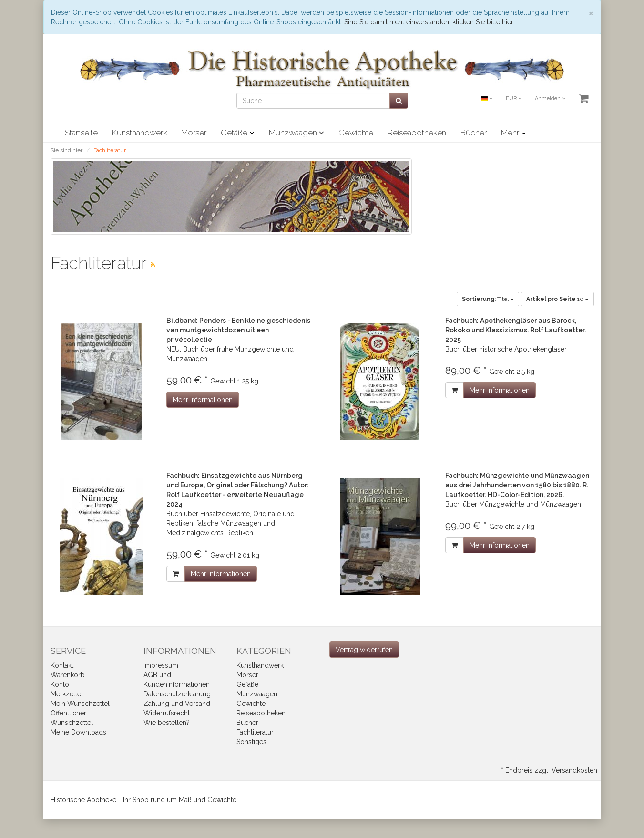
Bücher (474, 133)
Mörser (194, 133)
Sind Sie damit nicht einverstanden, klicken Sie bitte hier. (429, 22)
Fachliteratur (255, 732)
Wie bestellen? (167, 723)
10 (557, 299)
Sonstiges (251, 742)
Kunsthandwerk (139, 133)
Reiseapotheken (417, 133)
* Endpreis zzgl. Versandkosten (549, 770)
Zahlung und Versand (177, 704)
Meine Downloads (78, 732)
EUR (514, 98)
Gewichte (356, 133)
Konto (60, 684)
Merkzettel (67, 694)
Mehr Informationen (203, 400)
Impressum (161, 665)
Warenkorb (68, 675)
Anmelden (550, 98)
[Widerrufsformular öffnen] (364, 650)
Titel (488, 299)
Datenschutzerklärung (177, 694)
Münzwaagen (296, 133)
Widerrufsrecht (167, 713)
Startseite (81, 133)
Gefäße (238, 133)
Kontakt (62, 665)
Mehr (513, 133)
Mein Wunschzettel (80, 704)
